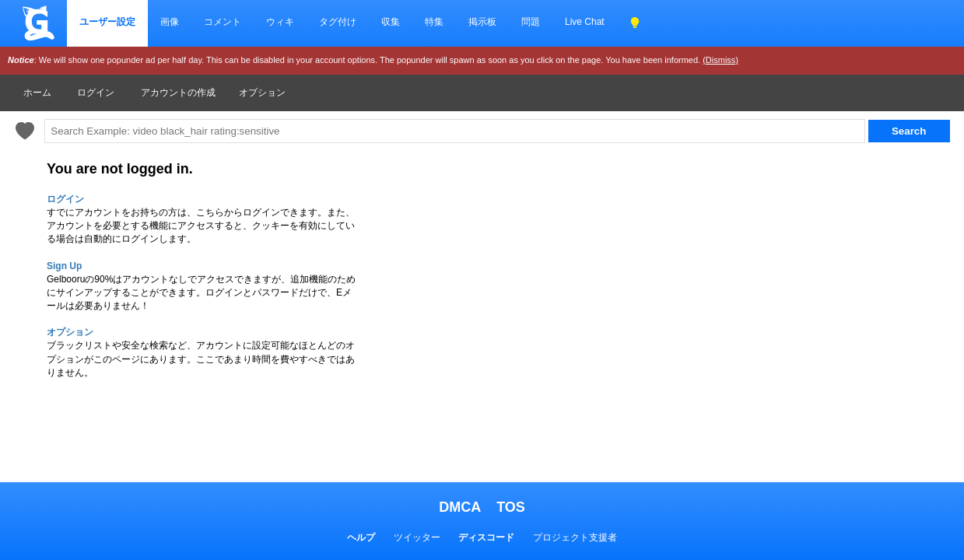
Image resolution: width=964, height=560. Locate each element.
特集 (434, 22)
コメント (223, 22)
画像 (170, 22)
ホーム (37, 93)
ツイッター (417, 537)
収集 (391, 22)
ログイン (96, 93)
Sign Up (64, 266)
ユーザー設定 (107, 22)
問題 (531, 22)
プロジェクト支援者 (575, 537)
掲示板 (482, 22)
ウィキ (280, 22)
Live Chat (585, 22)
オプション (262, 93)
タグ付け (338, 22)
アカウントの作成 (178, 93)
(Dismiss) (720, 60)
